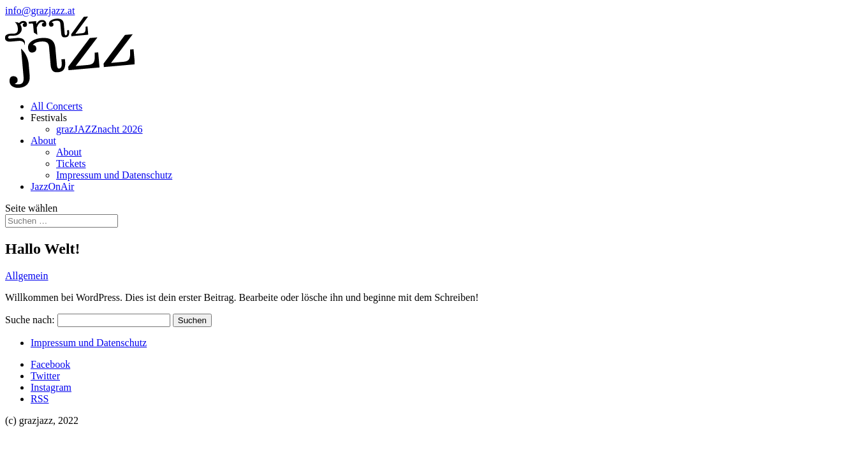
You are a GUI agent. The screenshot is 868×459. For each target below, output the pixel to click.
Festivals (49, 118)
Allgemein (27, 276)
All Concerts (56, 106)
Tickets (71, 164)
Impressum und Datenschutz (114, 175)
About (43, 141)
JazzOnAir (52, 186)
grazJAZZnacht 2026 (99, 129)
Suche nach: (30, 320)
